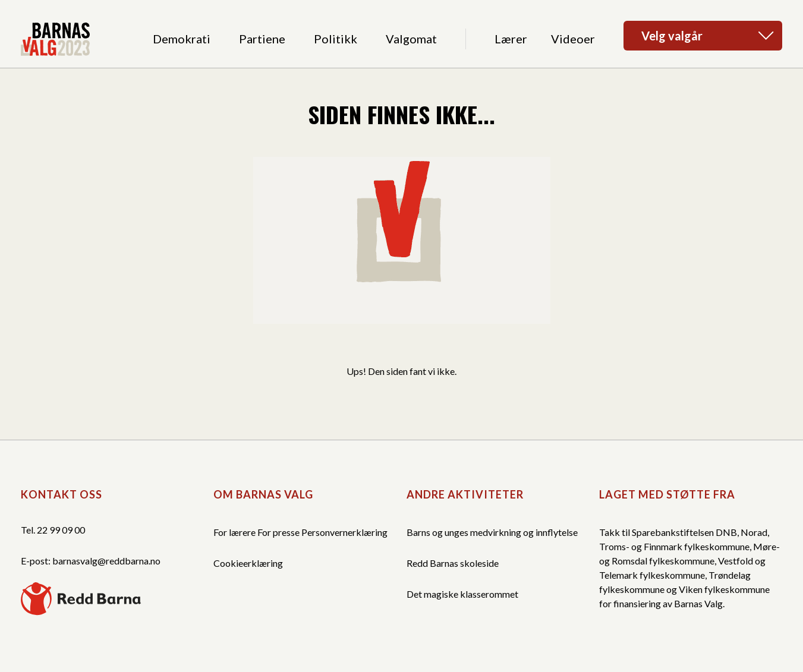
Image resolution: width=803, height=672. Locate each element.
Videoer (573, 39)
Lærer (511, 39)
